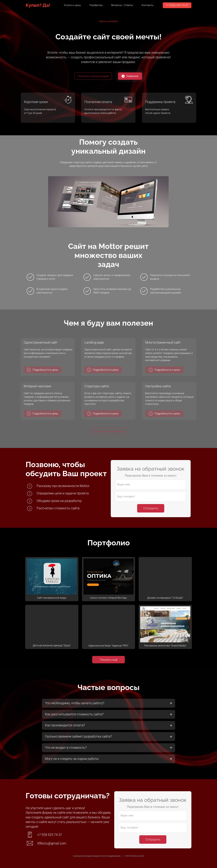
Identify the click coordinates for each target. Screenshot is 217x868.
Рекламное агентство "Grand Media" (165, 646)
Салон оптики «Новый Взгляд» (109, 598)
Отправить (151, 508)
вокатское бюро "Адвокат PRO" (110, 646)
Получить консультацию (93, 76)
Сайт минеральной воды (52, 598)
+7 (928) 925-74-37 (177, 5)
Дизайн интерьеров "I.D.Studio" (165, 598)
